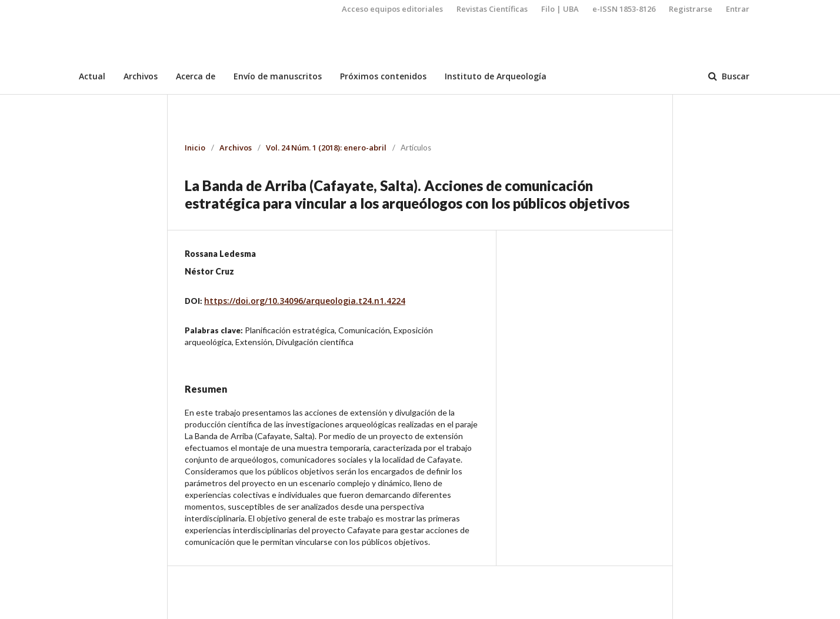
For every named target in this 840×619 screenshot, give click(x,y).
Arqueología (119, 50)
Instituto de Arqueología (496, 76)
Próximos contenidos (383, 76)
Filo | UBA (560, 9)
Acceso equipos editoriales (392, 9)
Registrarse (691, 9)
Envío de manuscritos (278, 76)
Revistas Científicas (492, 9)
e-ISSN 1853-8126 (624, 9)
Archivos (141, 76)
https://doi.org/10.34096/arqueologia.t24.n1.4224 (305, 301)
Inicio (195, 148)
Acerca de (196, 76)
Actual (92, 76)
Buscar (734, 76)
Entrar (738, 9)
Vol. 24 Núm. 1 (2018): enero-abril (326, 148)
